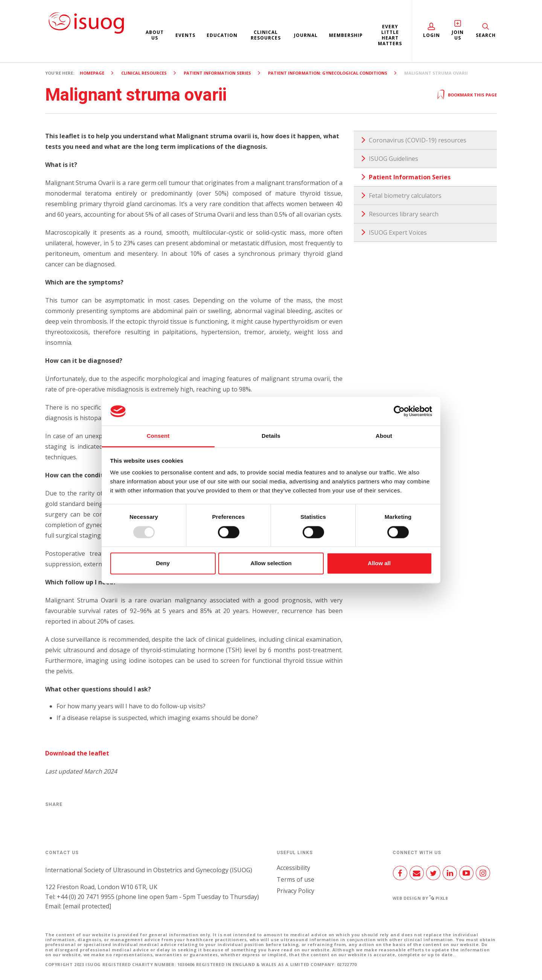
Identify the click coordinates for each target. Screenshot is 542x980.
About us (155, 35)
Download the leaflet (77, 753)
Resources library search (404, 214)
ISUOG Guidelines (394, 159)
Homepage (92, 73)
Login (432, 35)
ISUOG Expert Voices (398, 232)
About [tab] (384, 436)
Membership (346, 35)
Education (222, 35)
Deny (163, 563)
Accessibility (293, 868)
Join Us (458, 35)
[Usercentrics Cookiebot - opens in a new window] (399, 411)
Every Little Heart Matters (390, 35)
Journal (306, 35)
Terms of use (295, 879)
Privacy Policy (295, 891)
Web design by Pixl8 (420, 898)
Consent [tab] (158, 436)
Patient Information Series (217, 73)
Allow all (379, 563)
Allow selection (271, 563)
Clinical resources (266, 35)
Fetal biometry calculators (405, 196)
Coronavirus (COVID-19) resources (418, 140)
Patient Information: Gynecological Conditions (328, 73)
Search (486, 35)
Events (185, 35)
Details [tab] (271, 436)
